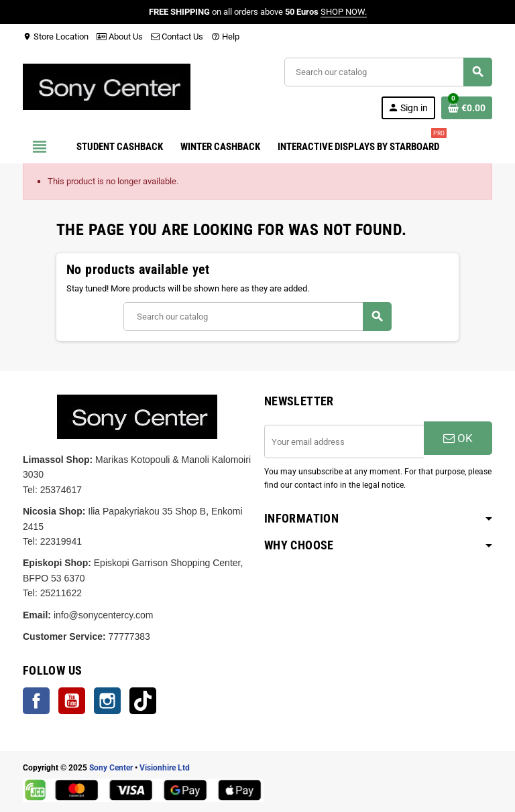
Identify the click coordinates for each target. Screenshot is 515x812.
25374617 (61, 490)
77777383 (129, 636)
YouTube (72, 701)
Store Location (56, 37)
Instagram (107, 701)
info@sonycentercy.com (104, 615)
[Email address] (344, 442)
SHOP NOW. (344, 12)
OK (458, 438)
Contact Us (177, 37)
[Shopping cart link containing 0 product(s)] (467, 108)
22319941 (61, 541)
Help (225, 37)
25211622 (61, 593)
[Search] (388, 72)
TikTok (143, 701)
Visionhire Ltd (165, 768)
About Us (120, 37)
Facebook (36, 701)
